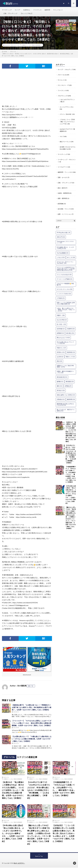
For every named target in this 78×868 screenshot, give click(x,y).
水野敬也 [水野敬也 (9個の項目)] (68, 383)
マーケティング (7, 10)
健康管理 (47, 10)
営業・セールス (63, 175)
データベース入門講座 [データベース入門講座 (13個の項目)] (65, 276)
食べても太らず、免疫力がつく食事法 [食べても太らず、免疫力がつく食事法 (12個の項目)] (66, 407)
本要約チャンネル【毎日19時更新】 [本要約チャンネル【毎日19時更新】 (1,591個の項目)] (65, 363)
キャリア (17, 10)
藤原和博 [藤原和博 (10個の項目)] (71, 396)
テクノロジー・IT (63, 85)
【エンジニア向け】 (27, 14)
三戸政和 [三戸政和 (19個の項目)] (61, 295)
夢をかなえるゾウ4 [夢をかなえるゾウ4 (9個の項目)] (63, 335)
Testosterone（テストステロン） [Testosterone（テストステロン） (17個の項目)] (65, 239)
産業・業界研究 (63, 196)
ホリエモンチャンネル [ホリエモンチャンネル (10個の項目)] (65, 286)
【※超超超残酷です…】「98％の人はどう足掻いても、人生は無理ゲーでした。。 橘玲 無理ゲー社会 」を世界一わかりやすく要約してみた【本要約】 (71, 472)
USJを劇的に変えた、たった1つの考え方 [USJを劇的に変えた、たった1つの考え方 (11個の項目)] (65, 245)
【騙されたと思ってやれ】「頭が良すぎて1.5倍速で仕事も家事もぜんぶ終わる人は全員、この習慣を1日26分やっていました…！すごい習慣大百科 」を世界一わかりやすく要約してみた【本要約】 (39, 835)
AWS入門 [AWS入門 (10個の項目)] (61, 234)
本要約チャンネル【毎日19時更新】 (31, 45)
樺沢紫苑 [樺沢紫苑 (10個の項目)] (70, 379)
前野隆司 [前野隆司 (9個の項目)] (60, 330)
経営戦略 (60, 201)
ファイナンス (37, 10)
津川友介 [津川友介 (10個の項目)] (61, 388)
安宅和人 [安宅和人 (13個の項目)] (61, 349)
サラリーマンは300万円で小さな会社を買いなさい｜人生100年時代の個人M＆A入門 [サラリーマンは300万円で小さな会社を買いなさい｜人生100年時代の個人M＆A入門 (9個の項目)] (66, 266)
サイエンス (61, 80)
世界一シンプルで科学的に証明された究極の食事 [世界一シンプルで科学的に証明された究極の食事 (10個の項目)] (66, 300)
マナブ (62, 135)
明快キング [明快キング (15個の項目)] (70, 354)
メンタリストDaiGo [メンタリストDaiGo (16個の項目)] (64, 291)
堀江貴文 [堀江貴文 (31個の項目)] (70, 330)
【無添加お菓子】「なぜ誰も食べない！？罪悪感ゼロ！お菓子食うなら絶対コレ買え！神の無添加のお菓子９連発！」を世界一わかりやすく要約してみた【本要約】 (32, 708)
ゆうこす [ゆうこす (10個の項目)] (71, 255)
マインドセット (58, 10)
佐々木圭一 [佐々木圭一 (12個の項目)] (61, 321)
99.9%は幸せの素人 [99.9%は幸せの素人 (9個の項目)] (63, 230)
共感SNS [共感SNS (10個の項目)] (71, 326)
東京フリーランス (65, 140)
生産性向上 (27, 10)
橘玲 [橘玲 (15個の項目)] (59, 383)
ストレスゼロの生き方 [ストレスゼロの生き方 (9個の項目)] (64, 272)
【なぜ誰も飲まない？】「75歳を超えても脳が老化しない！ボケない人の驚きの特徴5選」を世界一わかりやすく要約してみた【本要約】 (32, 739)
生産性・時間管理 (63, 191)
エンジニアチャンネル (67, 106)
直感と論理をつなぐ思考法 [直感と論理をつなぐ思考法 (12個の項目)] (66, 392)
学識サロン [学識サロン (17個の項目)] (61, 345)
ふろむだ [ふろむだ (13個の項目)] (61, 255)
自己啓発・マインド (64, 206)
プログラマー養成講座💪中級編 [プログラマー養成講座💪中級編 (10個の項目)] (65, 281)
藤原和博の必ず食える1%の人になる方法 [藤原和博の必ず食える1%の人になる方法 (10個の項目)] (65, 402)
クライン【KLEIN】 (66, 114)
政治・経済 (61, 186)
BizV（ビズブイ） (19, 864)
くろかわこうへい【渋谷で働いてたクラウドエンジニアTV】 (67, 121)
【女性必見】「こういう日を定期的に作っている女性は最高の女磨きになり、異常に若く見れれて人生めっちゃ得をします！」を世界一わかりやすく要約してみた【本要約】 (64, 834)
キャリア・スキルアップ (65, 70)
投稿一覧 (30, 686)
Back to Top (39, 857)
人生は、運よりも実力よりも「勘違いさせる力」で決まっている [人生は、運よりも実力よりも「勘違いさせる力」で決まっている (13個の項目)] (66, 307)
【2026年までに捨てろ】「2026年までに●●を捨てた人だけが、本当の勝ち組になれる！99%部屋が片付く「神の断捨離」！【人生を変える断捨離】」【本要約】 (39, 790)
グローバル (16, 45)
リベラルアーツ (63, 165)
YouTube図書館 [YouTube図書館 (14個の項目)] (63, 250)
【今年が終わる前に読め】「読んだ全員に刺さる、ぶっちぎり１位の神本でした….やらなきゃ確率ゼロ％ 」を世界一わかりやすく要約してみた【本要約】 (13, 834)
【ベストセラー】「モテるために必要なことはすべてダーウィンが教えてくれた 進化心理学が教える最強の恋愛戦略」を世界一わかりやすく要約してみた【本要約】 (32, 723)
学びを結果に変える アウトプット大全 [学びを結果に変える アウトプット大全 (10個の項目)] (65, 340)
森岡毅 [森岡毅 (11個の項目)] (60, 379)
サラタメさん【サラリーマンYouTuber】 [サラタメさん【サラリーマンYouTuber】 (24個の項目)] (65, 260)
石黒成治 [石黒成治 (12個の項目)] (61, 396)
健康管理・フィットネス (65, 170)
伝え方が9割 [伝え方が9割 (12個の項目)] (62, 317)
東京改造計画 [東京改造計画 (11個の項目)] (62, 374)
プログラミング (63, 95)
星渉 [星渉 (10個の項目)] (59, 358)
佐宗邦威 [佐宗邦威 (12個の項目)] (61, 326)
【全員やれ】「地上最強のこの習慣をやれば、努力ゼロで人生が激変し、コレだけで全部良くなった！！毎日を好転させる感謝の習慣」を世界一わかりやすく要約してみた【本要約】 (71, 429)
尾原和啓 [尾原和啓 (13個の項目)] (71, 349)
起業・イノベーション (65, 211)
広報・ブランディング (10, 14)
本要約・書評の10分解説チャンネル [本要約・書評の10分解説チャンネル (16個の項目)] (65, 369)
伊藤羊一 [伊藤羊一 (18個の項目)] (61, 312)
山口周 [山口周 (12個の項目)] (60, 354)
